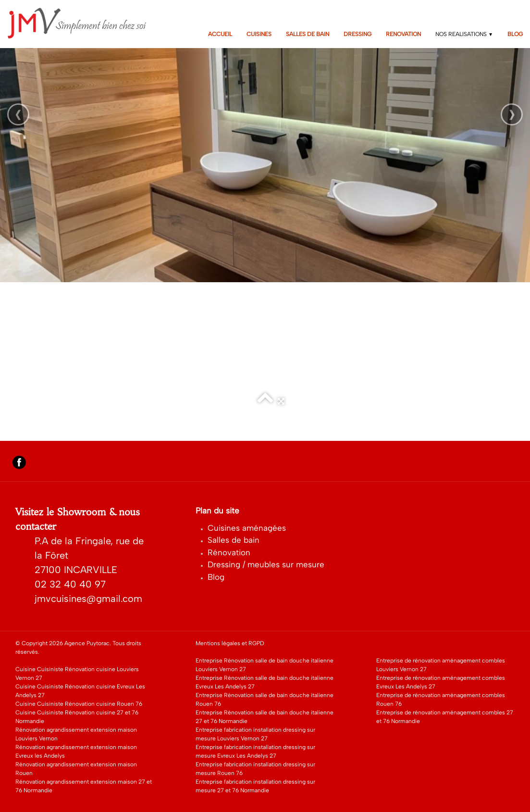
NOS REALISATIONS (464, 34)
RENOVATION (403, 34)
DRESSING (357, 34)
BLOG (515, 34)
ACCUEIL (220, 34)
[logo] (83, 23)
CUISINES (259, 34)
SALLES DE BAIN (308, 34)
